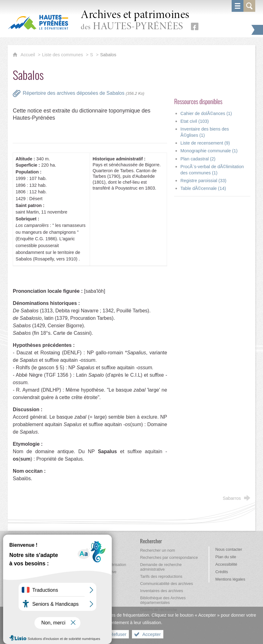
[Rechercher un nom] (157, 550)
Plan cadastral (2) (198, 159)
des (135, 21)
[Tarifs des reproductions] (161, 576)
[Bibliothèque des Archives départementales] (163, 600)
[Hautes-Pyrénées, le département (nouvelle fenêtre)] (38, 22)
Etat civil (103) (195, 121)
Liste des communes (62, 55)
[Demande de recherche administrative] (161, 567)
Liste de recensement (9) (205, 143)
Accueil (28, 55)
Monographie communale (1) (209, 151)
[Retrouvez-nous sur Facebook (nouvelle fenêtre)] (195, 26)
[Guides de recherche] (159, 610)
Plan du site (226, 557)
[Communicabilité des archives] (166, 584)
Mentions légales (230, 579)
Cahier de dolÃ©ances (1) (206, 113)
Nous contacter (229, 549)
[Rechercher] (151, 541)
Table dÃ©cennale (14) (203, 188)
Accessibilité (226, 564)
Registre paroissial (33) (203, 181)
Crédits (222, 572)
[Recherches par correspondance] (169, 557)
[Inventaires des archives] (161, 591)
